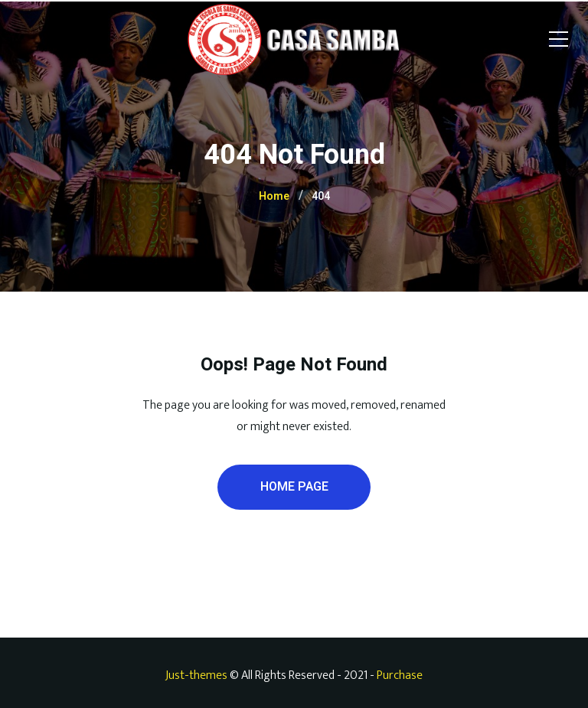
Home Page (294, 487)
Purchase (400, 675)
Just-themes (196, 675)
